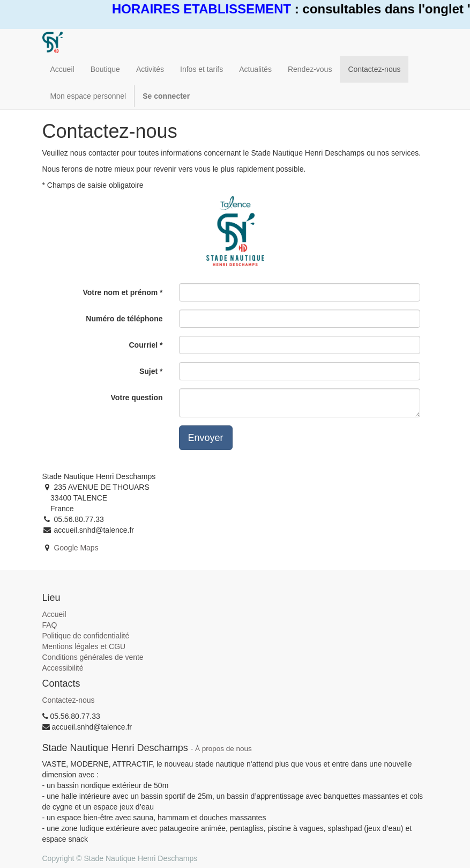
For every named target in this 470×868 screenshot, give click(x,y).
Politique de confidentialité (86, 636)
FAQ (50, 625)
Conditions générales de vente (93, 657)
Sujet (148, 371)
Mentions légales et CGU (84, 646)
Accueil (54, 614)
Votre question (137, 398)
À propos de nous (223, 749)
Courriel (143, 345)
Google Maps (76, 548)
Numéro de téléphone (124, 319)
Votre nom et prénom (120, 292)
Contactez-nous (69, 700)
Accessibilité (63, 668)
